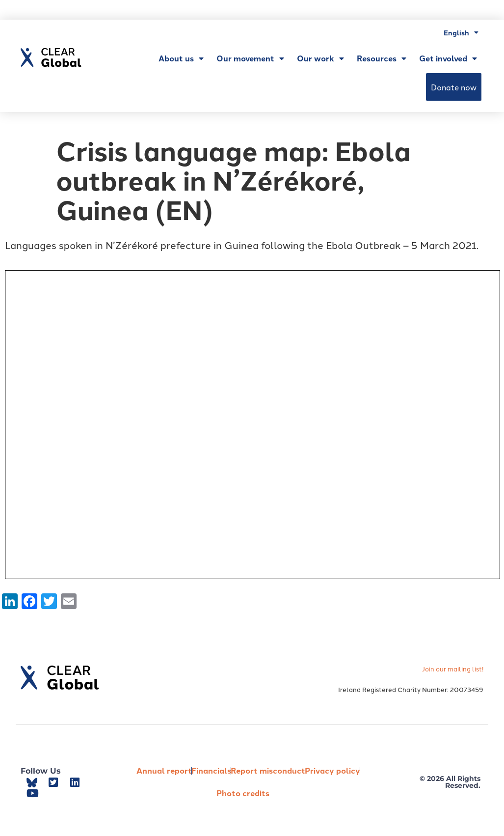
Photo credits (243, 793)
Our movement (250, 58)
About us (181, 58)
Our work (320, 58)
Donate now (454, 87)
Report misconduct (268, 770)
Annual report (164, 770)
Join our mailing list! (453, 669)
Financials (211, 770)
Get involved (448, 58)
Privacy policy (332, 770)
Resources (382, 58)
